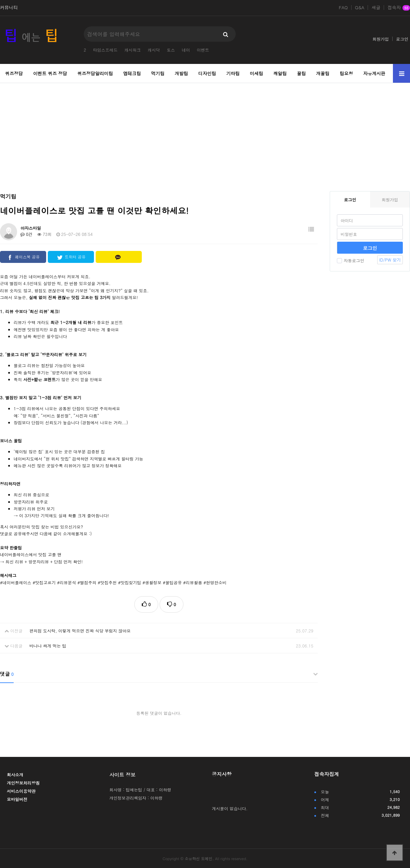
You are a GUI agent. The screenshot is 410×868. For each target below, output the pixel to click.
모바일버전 (17, 799)
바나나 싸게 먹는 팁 (48, 646)
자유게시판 (374, 73)
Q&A (360, 8)
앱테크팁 (132, 73)
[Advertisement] (205, 133)
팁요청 (346, 73)
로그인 (402, 39)
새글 (376, 8)
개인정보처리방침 (23, 783)
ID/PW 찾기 (390, 260)
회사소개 (15, 774)
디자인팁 (207, 73)
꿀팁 (301, 73)
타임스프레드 (105, 50)
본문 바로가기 (0, 0)
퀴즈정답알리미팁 (95, 73)
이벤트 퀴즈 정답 (50, 73)
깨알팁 (280, 73)
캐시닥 (154, 50)
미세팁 (256, 73)
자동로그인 (351, 260)
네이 (186, 50)
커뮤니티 (9, 8)
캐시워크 (133, 50)
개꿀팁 (323, 73)
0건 (26, 234)
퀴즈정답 (14, 73)
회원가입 (381, 39)
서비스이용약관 (21, 791)
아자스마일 (31, 228)
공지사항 (222, 774)
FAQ (343, 8)
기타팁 (233, 73)
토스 (171, 50)
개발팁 (181, 73)
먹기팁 (158, 73)
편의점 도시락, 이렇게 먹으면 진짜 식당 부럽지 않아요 (80, 631)
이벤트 (203, 50)
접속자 (399, 8)
